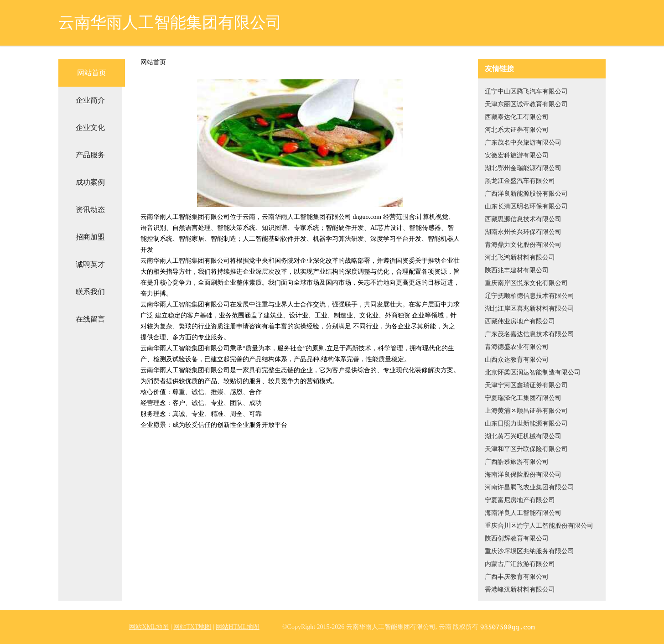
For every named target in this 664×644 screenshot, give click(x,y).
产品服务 (90, 155)
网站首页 (92, 73)
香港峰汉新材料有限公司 (520, 589)
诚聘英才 (90, 264)
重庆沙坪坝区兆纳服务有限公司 (529, 551)
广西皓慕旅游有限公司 (517, 462)
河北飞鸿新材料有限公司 (520, 257)
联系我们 (90, 292)
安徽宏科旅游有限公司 (517, 155)
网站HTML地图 (238, 627)
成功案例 (90, 182)
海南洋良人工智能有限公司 (523, 513)
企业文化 (90, 127)
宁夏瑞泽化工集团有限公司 (523, 398)
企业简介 (90, 100)
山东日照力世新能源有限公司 (526, 423)
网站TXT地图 (192, 627)
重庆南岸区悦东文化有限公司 (526, 283)
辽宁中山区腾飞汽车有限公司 (526, 91)
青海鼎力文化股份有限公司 (523, 245)
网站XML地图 (149, 627)
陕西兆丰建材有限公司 (517, 270)
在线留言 (90, 319)
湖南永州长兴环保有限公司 (523, 232)
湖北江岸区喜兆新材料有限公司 (529, 309)
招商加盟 (90, 237)
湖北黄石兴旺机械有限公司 (523, 436)
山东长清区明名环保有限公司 (526, 206)
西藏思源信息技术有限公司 (523, 219)
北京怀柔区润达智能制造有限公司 (533, 372)
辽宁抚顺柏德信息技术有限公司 (529, 296)
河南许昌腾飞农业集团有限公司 (529, 487)
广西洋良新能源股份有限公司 (526, 194)
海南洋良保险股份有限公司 (523, 475)
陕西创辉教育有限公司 (517, 538)
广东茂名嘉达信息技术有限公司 (529, 334)
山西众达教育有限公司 (517, 360)
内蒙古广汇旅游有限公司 (520, 564)
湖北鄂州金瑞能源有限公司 (523, 168)
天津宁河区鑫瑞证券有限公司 (526, 385)
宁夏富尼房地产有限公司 (520, 500)
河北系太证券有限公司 (517, 130)
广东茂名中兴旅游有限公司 (523, 143)
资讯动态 (90, 210)
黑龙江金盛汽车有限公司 (520, 181)
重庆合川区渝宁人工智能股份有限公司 (539, 526)
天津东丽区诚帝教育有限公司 (526, 104)
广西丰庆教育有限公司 (517, 577)
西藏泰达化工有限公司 (517, 117)
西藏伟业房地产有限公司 (520, 321)
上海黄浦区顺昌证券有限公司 (526, 411)
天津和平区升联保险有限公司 (526, 449)
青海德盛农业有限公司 (517, 347)
